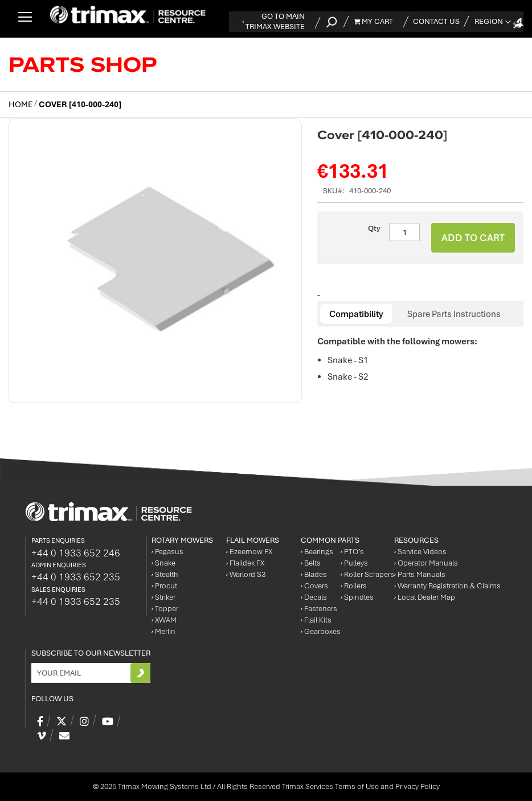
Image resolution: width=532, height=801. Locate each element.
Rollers (354, 586)
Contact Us (436, 21)
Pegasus (167, 552)
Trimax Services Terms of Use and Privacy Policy (361, 786)
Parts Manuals (420, 574)
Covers (314, 586)
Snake (163, 563)
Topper (165, 609)
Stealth (165, 574)
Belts (311, 563)
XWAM (164, 620)
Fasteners (319, 609)
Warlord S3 (246, 574)
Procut (164, 586)
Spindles (357, 597)
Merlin (163, 631)
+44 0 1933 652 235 (76, 577)
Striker (163, 597)
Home (21, 104)
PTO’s (352, 552)
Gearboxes (321, 631)
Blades (314, 574)
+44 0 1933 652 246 (76, 553)
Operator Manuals (426, 563)
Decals (314, 597)
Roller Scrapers (367, 574)
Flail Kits (316, 620)
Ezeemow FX (249, 552)
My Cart (373, 21)
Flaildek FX (245, 563)
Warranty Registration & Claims (447, 586)
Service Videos (420, 552)
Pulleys (354, 563)
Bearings (317, 552)
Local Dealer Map (425, 597)
